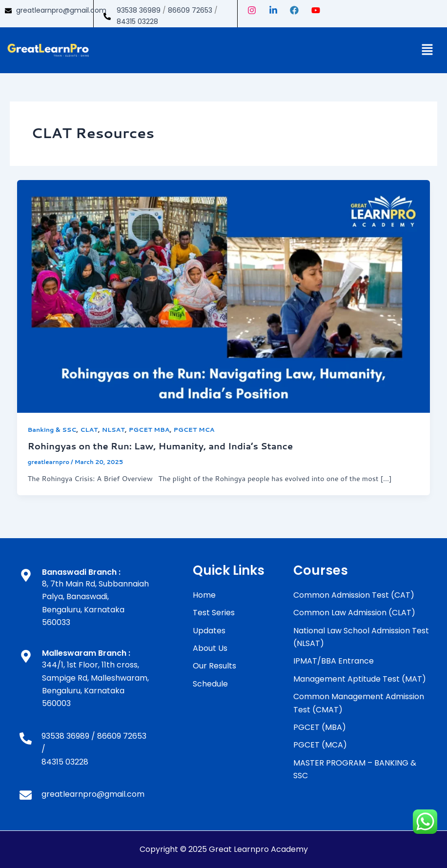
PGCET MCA (194, 429)
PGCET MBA (149, 429)
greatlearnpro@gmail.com (61, 10)
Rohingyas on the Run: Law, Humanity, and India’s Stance (160, 446)
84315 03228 (137, 21)
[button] (427, 50)
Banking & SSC (52, 429)
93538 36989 (139, 10)
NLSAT (113, 429)
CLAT (89, 429)
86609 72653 (190, 10)
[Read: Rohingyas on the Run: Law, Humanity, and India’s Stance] (224, 295)
